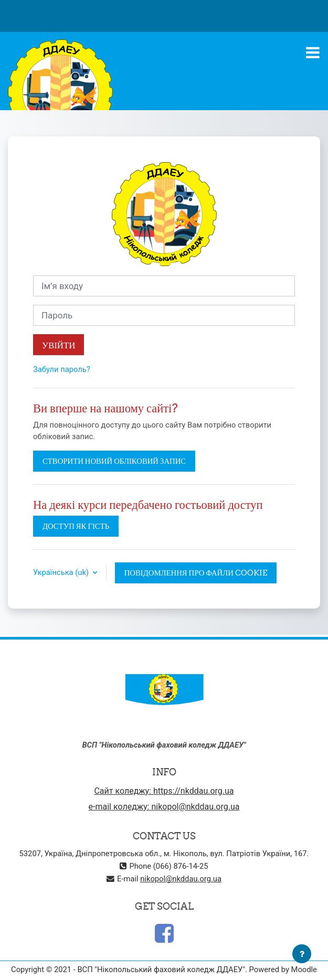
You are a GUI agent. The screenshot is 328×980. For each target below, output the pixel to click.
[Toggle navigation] (313, 52)
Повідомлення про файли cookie (196, 573)
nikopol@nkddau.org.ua (181, 879)
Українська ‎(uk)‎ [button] (62, 572)
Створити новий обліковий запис (114, 461)
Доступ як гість (76, 526)
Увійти (59, 345)
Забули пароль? (62, 369)
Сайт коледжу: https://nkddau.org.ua (164, 791)
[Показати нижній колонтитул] (302, 954)
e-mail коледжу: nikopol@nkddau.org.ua (164, 807)
